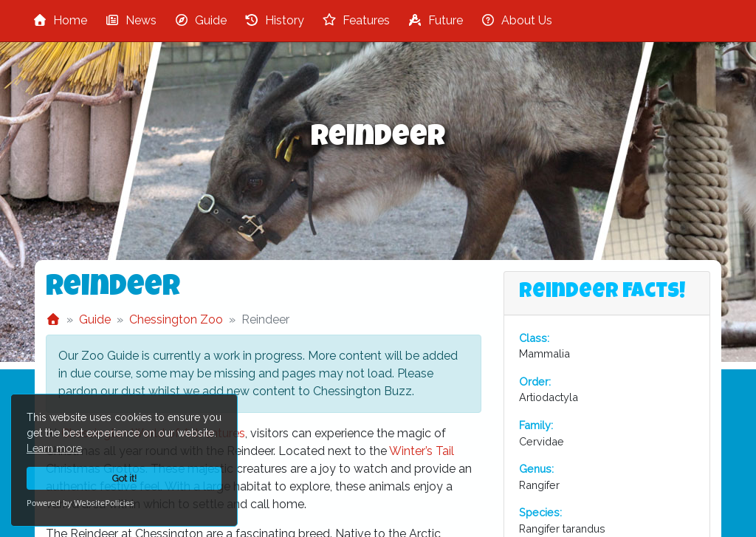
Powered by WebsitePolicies (80, 503)
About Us (516, 20)
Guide (200, 20)
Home (60, 20)
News (131, 20)
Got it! (124, 478)
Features (356, 20)
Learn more (54, 448)
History (274, 20)
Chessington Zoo (176, 319)
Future (435, 20)
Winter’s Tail (422, 451)
